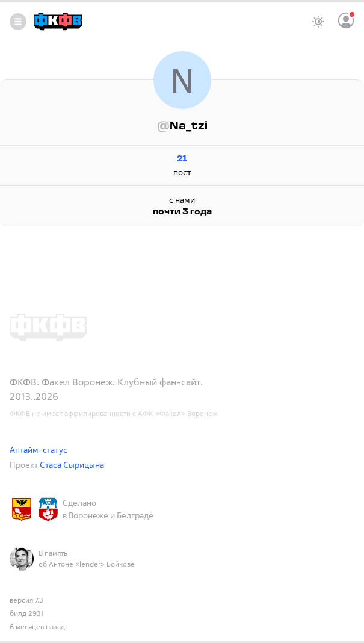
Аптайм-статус (39, 449)
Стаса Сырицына (72, 464)
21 (182, 159)
